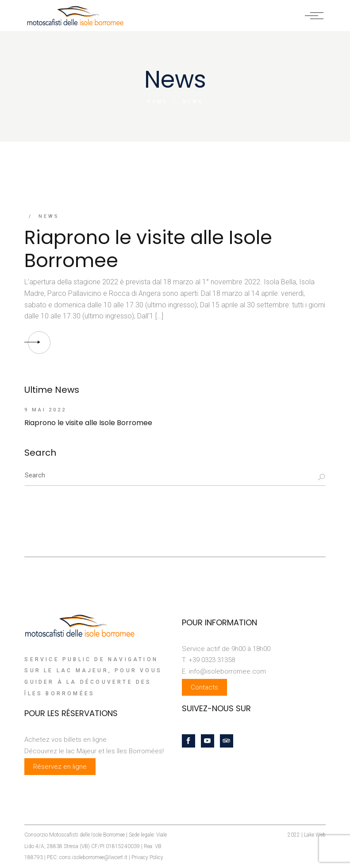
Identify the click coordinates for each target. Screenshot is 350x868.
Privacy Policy (147, 857)
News (49, 216)
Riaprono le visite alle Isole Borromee (148, 249)
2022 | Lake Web (307, 835)
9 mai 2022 (45, 410)
